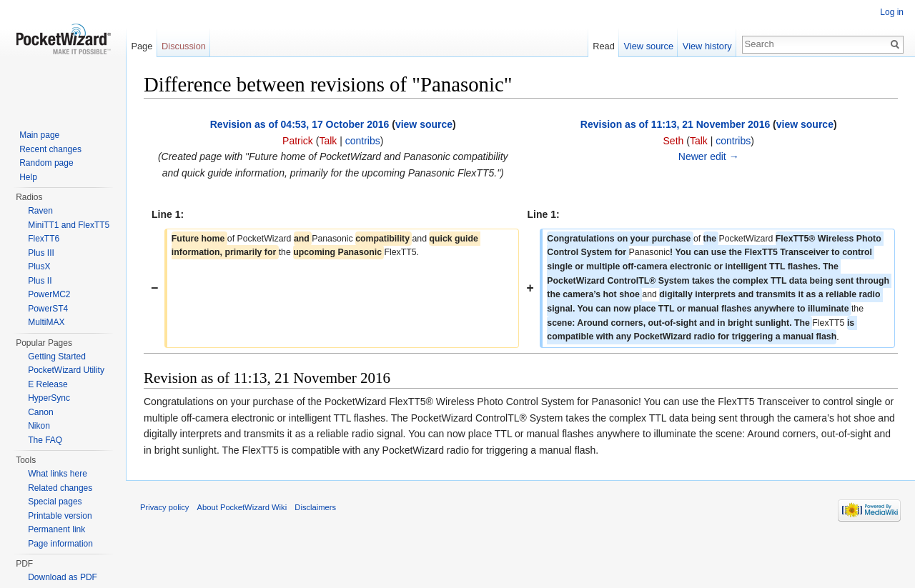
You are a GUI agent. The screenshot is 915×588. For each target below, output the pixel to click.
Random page (46, 163)
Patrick (298, 141)
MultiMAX (46, 322)
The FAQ (45, 440)
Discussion (184, 46)
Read (604, 46)
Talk (328, 141)
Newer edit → (709, 156)
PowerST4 (48, 309)
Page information (60, 544)
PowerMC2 (49, 294)
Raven (40, 211)
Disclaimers (315, 507)
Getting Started (57, 357)
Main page (39, 135)
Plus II (40, 281)
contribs (363, 141)
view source (424, 124)
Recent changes (50, 149)
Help (28, 177)
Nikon (39, 426)
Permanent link (56, 529)
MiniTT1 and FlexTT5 (69, 225)
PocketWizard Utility (66, 370)
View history (707, 46)
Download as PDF (63, 577)
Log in (892, 12)
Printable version (60, 516)
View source (649, 46)
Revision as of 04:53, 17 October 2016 (300, 124)
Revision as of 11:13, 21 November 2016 (675, 124)
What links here (58, 474)
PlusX (39, 266)
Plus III (41, 253)
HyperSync (49, 398)
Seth (674, 141)
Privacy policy (164, 507)
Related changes (60, 488)
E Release (48, 384)
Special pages (55, 502)
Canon (40, 412)
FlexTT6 (44, 239)
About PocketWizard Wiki (242, 507)
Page (142, 46)
